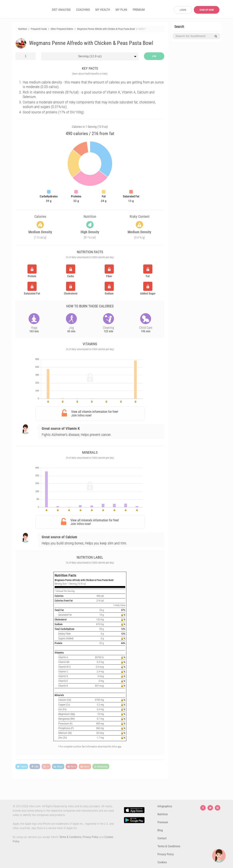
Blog (160, 830)
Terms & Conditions (70, 837)
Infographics (165, 806)
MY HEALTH (103, 10)
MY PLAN (121, 10)
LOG (154, 56)
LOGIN (183, 10)
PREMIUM (139, 10)
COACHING (83, 10)
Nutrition (163, 814)
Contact (162, 838)
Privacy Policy (91, 837)
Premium (163, 822)
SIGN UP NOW (207, 10)
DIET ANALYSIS (61, 10)
